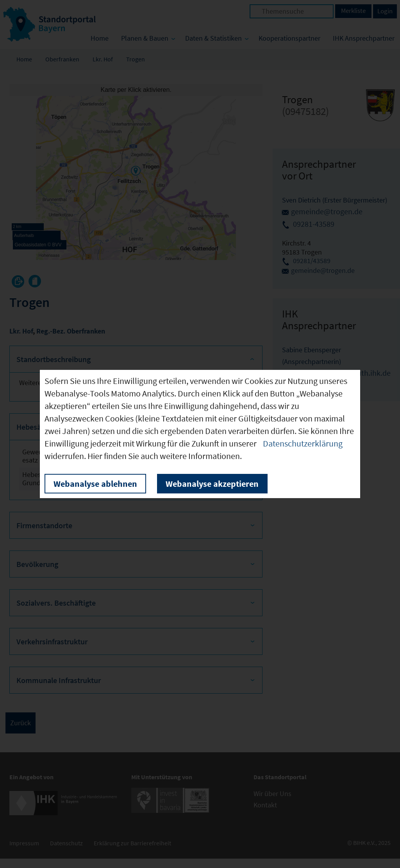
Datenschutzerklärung (303, 443)
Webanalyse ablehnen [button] (95, 484)
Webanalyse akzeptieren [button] (212, 484)
